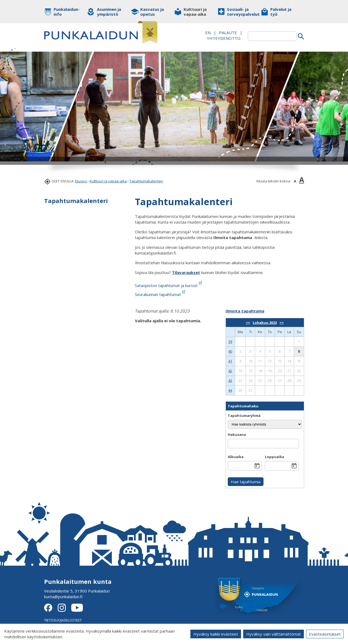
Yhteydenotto (224, 38)
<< (248, 323)
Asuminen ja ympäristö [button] (109, 12)
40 (230, 351)
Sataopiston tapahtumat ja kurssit (169, 285)
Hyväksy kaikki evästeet (216, 634)
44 (230, 390)
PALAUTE (228, 33)
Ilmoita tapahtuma (245, 311)
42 (230, 371)
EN (208, 33)
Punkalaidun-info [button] (66, 12)
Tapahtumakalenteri (146, 181)
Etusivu (81, 181)
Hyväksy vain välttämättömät (274, 634)
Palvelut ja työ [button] (281, 12)
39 (230, 342)
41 (230, 361)
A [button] (295, 181)
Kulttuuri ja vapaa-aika (108, 181)
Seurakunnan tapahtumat (161, 294)
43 (230, 381)
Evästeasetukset (325, 634)
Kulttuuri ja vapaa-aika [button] (195, 12)
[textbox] (272, 36)
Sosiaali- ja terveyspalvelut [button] (240, 12)
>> (282, 323)
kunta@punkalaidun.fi (63, 597)
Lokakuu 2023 (265, 323)
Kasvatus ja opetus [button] (152, 12)
